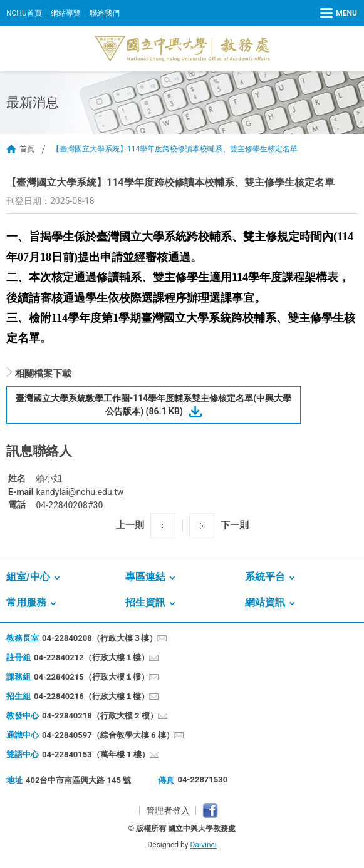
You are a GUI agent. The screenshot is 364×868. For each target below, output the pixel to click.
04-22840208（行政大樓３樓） (100, 638)
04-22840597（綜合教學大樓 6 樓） (108, 735)
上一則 (130, 525)
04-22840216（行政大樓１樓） (91, 696)
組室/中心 (28, 577)
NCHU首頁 (24, 13)
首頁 (27, 149)
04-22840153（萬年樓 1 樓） (96, 754)
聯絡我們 (105, 13)
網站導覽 (66, 13)
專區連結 (145, 577)
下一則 (235, 525)
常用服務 (26, 602)
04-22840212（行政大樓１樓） (91, 657)
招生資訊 (145, 602)
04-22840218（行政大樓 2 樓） (100, 716)
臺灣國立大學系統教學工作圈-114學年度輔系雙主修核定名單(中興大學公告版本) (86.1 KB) (154, 405)
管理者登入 (168, 810)
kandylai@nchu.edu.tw (80, 492)
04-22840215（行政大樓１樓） (91, 677)
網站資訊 (265, 602)
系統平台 (265, 577)
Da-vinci (203, 845)
